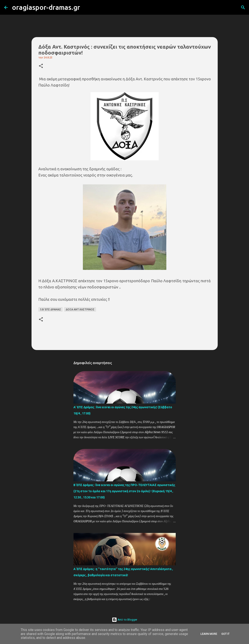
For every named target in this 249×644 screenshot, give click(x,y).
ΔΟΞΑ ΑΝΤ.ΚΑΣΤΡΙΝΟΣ (80, 309)
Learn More (209, 634)
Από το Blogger (124, 620)
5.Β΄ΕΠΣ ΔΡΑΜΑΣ (50, 309)
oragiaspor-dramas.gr (46, 7)
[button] (41, 66)
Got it (225, 634)
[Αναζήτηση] (86, 7)
